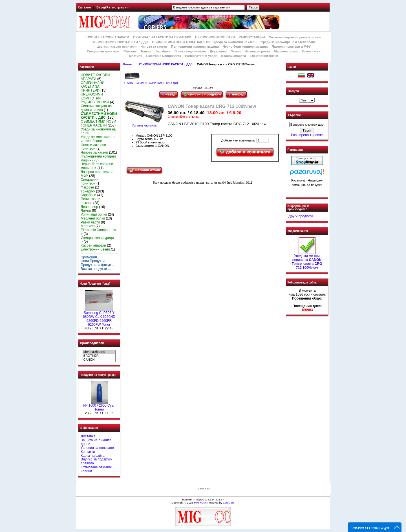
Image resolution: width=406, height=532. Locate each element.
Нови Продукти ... (94, 261)
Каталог (85, 7)
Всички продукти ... (96, 269)
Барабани (163, 51)
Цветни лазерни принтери (116, 46)
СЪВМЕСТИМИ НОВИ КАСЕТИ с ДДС (166, 64)
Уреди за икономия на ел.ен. (235, 42)
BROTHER (99, 356)
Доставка (88, 436)
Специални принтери (103, 51)
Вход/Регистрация (113, 7)
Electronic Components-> (99, 232)
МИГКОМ (200, 503)
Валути (293, 91)
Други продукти (301, 216)
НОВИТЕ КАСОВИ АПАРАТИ (108, 37)
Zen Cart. (229, 503)
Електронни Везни (264, 56)
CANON (99, 360)
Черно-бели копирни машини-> (97, 166)
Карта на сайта (92, 456)
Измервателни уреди (201, 56)
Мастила (136, 56)
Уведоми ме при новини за (307, 260)
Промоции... (90, 257)
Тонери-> (88, 191)
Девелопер (218, 51)
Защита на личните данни (96, 442)
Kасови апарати (234, 56)
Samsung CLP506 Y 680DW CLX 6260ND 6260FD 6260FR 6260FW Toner (99, 317)
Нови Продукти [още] (95, 284)
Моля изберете (99, 352)
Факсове (130, 51)
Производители (92, 343)
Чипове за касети (154, 46)
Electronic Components (164, 56)
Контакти (88, 452)
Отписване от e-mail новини (96, 469)
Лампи (236, 51)
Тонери (146, 51)
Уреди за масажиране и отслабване (288, 42)
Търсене (294, 115)
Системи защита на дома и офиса (295, 37)
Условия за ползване (97, 448)
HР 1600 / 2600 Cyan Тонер (99, 406)
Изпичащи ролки (258, 51)
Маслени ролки (286, 51)
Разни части (311, 51)
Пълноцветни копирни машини (195, 46)
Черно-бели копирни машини (245, 46)
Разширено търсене (307, 135)
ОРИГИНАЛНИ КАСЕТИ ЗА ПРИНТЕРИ (162, 37)
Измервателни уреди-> (98, 240)
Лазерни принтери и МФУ (291, 46)
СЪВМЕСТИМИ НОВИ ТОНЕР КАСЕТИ (181, 42)
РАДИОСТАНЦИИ (252, 37)
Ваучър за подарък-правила (96, 461)
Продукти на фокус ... (98, 265)
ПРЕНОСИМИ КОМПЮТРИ (215, 37)
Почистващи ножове (190, 51)
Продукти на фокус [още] (98, 375)
